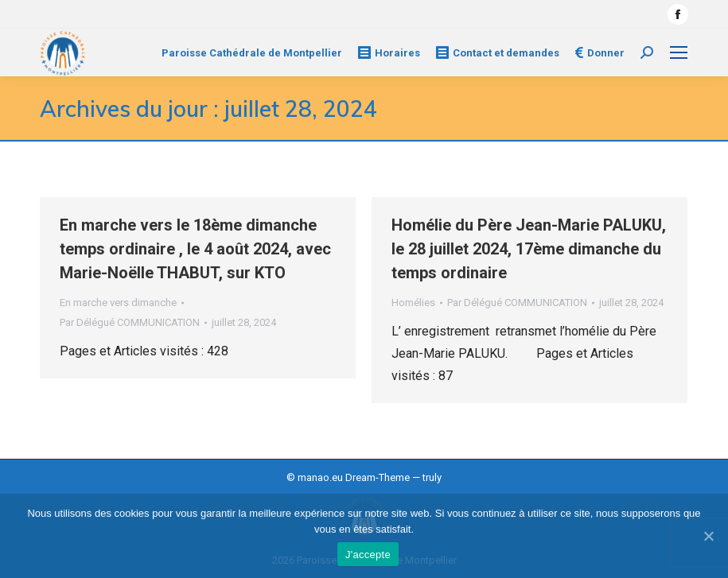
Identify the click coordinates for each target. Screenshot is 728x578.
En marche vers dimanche (118, 303)
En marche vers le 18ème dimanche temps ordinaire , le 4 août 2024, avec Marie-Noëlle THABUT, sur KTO (195, 249)
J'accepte (368, 555)
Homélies (413, 303)
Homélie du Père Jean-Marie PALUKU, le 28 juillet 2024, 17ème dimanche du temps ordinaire (529, 249)
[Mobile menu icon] (679, 52)
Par (130, 322)
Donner (600, 52)
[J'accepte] (708, 536)
